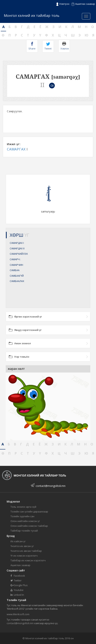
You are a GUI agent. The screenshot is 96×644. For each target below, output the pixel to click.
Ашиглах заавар (83, 4)
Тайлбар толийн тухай (24, 531)
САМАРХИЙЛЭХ (19, 254)
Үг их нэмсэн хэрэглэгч (24, 556)
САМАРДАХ (17, 243)
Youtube (17, 590)
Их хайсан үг (18, 541)
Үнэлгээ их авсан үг (22, 546)
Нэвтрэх (63, 4)
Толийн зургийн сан (22, 516)
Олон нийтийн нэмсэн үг (25, 521)
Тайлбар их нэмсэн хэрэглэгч (28, 560)
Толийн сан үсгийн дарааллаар (29, 511)
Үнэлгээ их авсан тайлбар (26, 551)
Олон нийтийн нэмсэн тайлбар (29, 526)
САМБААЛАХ (17, 281)
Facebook (18, 576)
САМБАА (15, 270)
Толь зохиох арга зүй (23, 507)
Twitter (16, 580)
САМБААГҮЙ (17, 276)
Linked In (17, 595)
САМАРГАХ (16, 149)
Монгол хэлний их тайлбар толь (32, 15)
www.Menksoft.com (18, 614)
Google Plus (19, 585)
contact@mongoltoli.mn (51, 486)
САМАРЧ (15, 259)
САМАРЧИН (16, 265)
